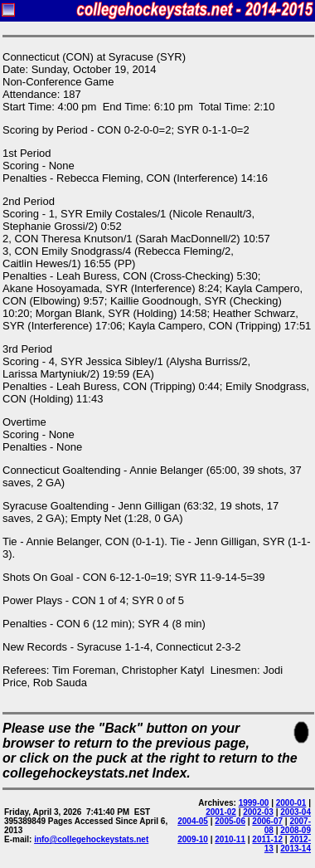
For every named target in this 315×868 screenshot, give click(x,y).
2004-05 (193, 821)
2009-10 (193, 839)
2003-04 (296, 812)
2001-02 (221, 812)
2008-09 (296, 830)
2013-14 (296, 848)
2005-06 (230, 821)
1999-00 (254, 803)
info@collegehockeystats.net (91, 839)
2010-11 (230, 839)
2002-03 (258, 812)
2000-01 (291, 803)
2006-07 (267, 821)
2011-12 (267, 839)
